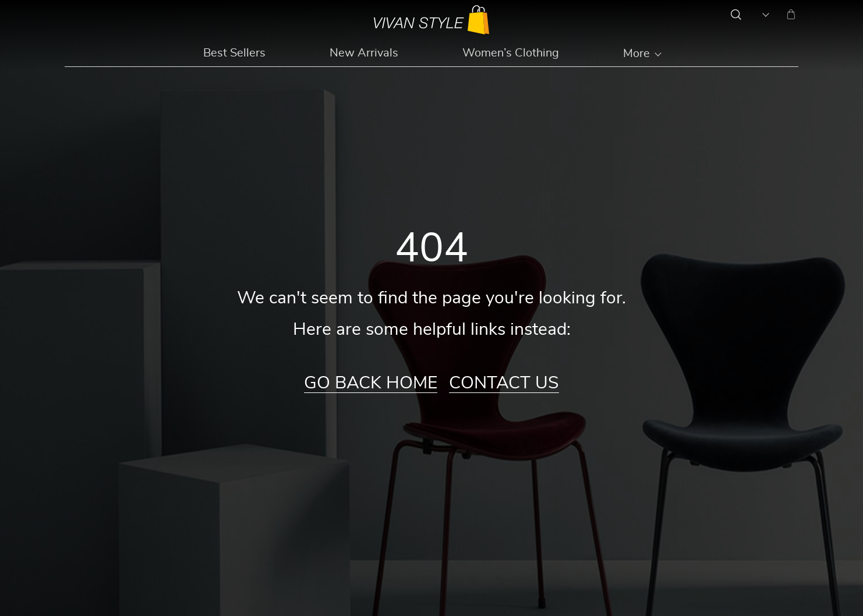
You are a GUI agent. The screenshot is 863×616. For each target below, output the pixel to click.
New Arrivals (364, 53)
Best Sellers (234, 53)
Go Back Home (371, 383)
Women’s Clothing (511, 53)
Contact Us (504, 383)
